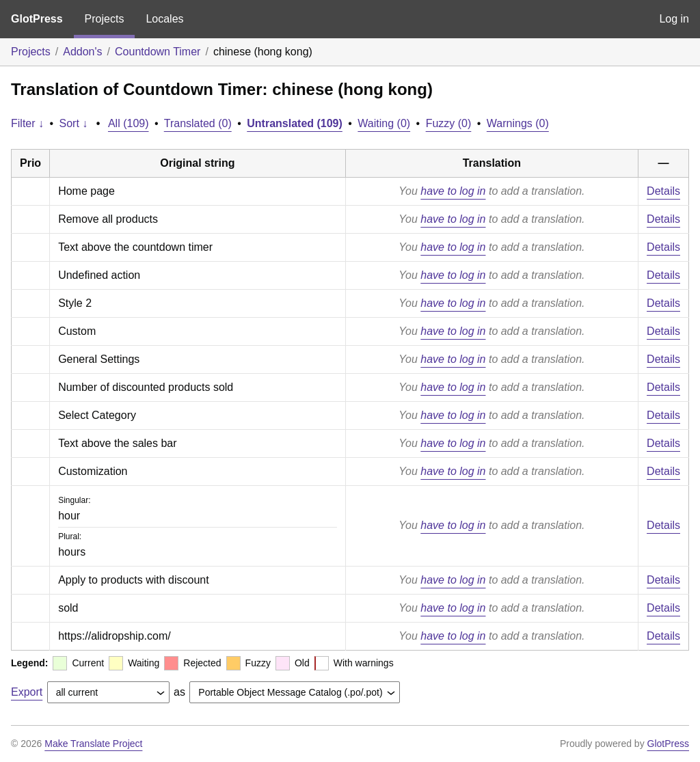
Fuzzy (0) (449, 123)
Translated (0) (198, 123)
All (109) (129, 123)
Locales (164, 19)
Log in (674, 19)
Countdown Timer (158, 52)
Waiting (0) (384, 123)
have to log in (453, 191)
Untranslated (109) (295, 123)
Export (27, 692)
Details (663, 191)
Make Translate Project (93, 744)
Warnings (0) (518, 123)
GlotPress (37, 19)
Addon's (82, 52)
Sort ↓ (74, 123)
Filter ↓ (27, 123)
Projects (105, 19)
